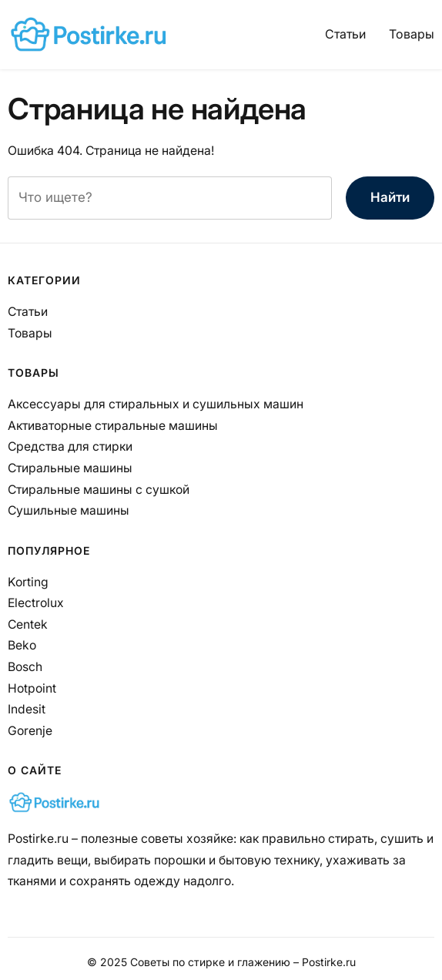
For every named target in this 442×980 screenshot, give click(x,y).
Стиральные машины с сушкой (99, 490)
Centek (28, 624)
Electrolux (36, 603)
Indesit (27, 709)
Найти (390, 197)
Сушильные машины (69, 510)
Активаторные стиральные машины (113, 426)
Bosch (25, 667)
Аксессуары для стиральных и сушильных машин (156, 404)
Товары (412, 34)
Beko (22, 645)
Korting (28, 582)
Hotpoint (32, 688)
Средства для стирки (70, 446)
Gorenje (30, 731)
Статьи (345, 34)
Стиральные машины (70, 468)
